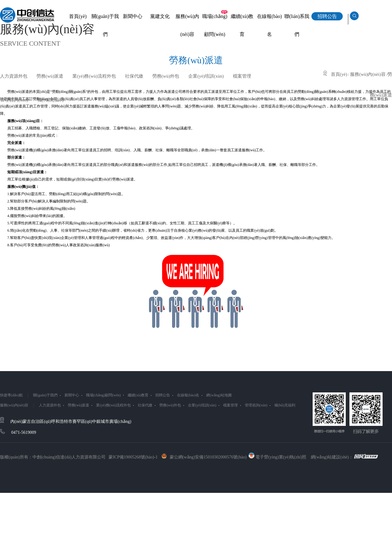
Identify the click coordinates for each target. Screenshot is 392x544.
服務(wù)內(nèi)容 (368, 74)
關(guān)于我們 (45, 395)
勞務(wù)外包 (166, 76)
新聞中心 (72, 395)
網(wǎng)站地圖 (219, 395)
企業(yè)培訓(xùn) (206, 76)
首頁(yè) (339, 74)
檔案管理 (242, 76)
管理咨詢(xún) (14, 100)
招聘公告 (163, 395)
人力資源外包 (14, 76)
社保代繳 (134, 76)
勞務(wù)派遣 (50, 76)
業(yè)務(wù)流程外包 (94, 76)
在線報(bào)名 (188, 395)
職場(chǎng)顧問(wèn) (103, 395)
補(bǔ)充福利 (51, 100)
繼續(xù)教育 (138, 395)
